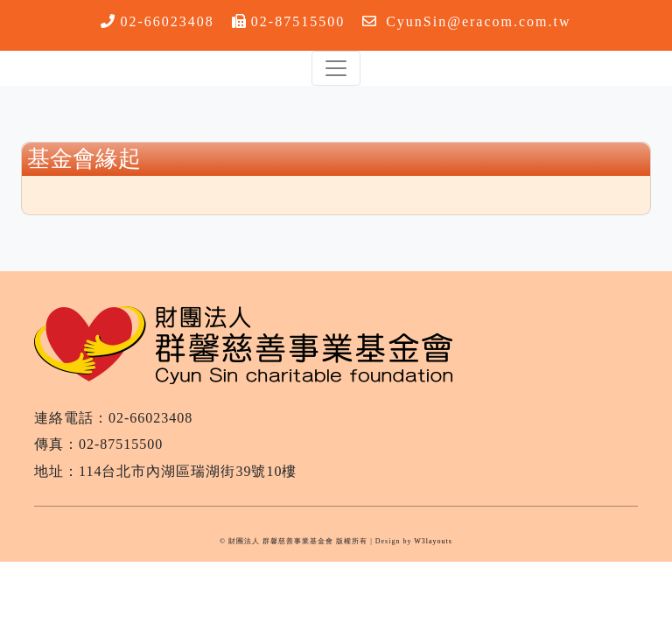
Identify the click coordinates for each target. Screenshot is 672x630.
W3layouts (433, 541)
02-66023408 (167, 21)
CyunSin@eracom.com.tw (478, 21)
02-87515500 (298, 21)
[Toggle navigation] (336, 68)
